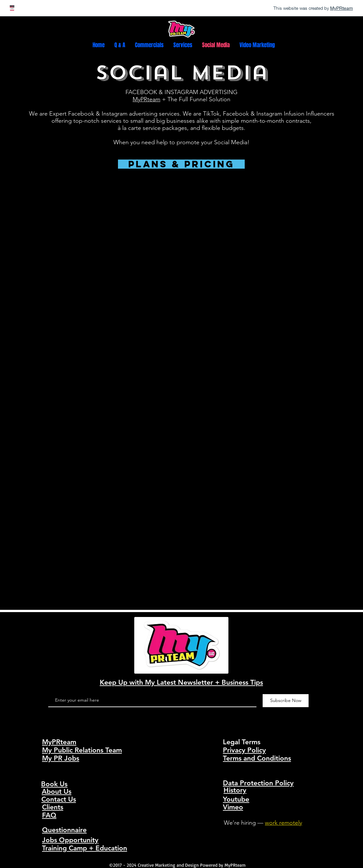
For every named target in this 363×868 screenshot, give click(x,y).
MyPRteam (146, 99)
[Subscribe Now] (286, 701)
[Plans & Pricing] (181, 164)
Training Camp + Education (85, 848)
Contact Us (59, 799)
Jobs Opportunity (70, 840)
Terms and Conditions (257, 758)
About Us (57, 791)
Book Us (54, 784)
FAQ (49, 815)
